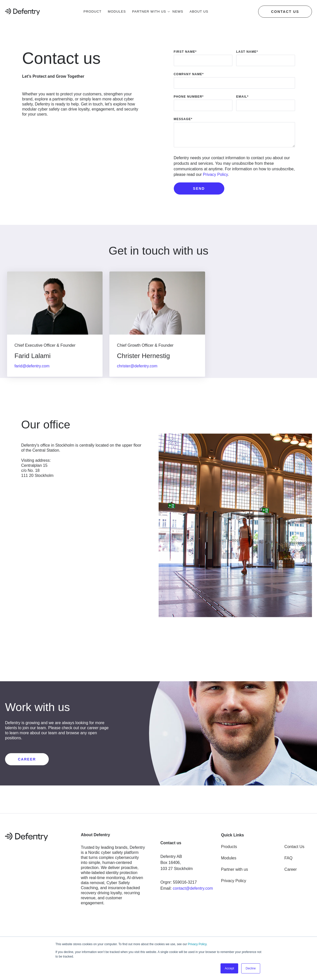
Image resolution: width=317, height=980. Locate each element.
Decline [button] (251, 968)
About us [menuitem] (199, 11)
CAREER (27, 758)
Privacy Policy (197, 944)
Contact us (285, 12)
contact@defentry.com (193, 887)
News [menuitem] (178, 11)
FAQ (288, 857)
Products (229, 845)
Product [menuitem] (93, 11)
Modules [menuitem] (117, 11)
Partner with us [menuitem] (149, 11)
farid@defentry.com (33, 366)
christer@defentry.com (139, 366)
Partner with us (235, 868)
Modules (229, 857)
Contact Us (294, 845)
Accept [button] (229, 968)
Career (291, 868)
